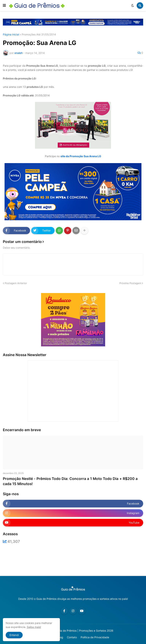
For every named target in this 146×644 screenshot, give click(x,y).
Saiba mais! (34, 627)
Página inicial (11, 34)
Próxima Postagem (130, 283)
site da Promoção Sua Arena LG (81, 156)
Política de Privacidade (95, 637)
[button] (4, 6)
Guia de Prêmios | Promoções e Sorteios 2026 (85, 631)
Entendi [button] (14, 635)
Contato (72, 637)
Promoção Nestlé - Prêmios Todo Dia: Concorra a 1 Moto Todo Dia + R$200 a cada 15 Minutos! (70, 481)
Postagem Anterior (16, 283)
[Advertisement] (73, 560)
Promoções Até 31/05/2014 (39, 34)
